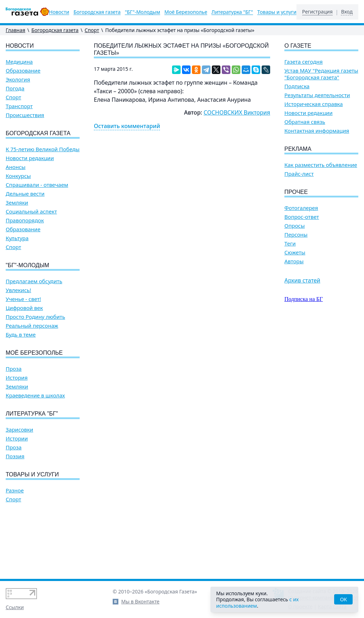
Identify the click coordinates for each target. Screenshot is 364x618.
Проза (14, 369)
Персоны (296, 235)
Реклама (298, 149)
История (17, 378)
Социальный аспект (31, 212)
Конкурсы (18, 176)
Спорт (92, 30)
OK (343, 599)
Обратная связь (305, 122)
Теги (290, 244)
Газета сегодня (304, 62)
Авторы (294, 261)
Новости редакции (30, 158)
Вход (347, 12)
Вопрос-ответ (302, 217)
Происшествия (25, 115)
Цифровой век (24, 308)
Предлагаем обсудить (34, 281)
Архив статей (302, 280)
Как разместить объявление (321, 165)
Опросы (295, 226)
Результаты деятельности (317, 95)
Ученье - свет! (23, 299)
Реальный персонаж (32, 326)
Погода (15, 88)
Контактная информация (317, 131)
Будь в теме (21, 335)
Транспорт (19, 106)
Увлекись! (18, 290)
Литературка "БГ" (232, 12)
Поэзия (15, 456)
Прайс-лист (299, 174)
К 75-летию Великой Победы (43, 149)
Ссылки (15, 607)
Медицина (19, 62)
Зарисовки (19, 430)
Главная (15, 30)
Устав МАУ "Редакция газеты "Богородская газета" (321, 74)
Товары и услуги (277, 12)
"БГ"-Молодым (142, 12)
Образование (23, 71)
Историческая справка (314, 104)
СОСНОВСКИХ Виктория (237, 112)
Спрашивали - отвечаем (37, 185)
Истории (17, 439)
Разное (15, 490)
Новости (59, 12)
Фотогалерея (301, 208)
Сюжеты (295, 252)
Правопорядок (25, 220)
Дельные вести (25, 194)
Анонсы (16, 167)
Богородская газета (97, 12)
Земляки (17, 203)
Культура (17, 238)
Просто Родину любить (35, 317)
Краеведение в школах (35, 395)
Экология (18, 80)
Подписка (297, 86)
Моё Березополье (186, 12)
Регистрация (317, 12)
